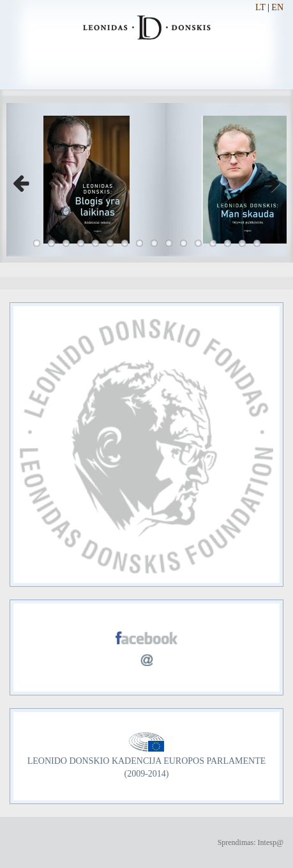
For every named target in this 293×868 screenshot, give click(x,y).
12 (198, 243)
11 (184, 243)
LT (260, 7)
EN (277, 7)
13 (213, 243)
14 (228, 243)
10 (169, 243)
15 (242, 243)
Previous (26, 180)
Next (267, 180)
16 (257, 243)
